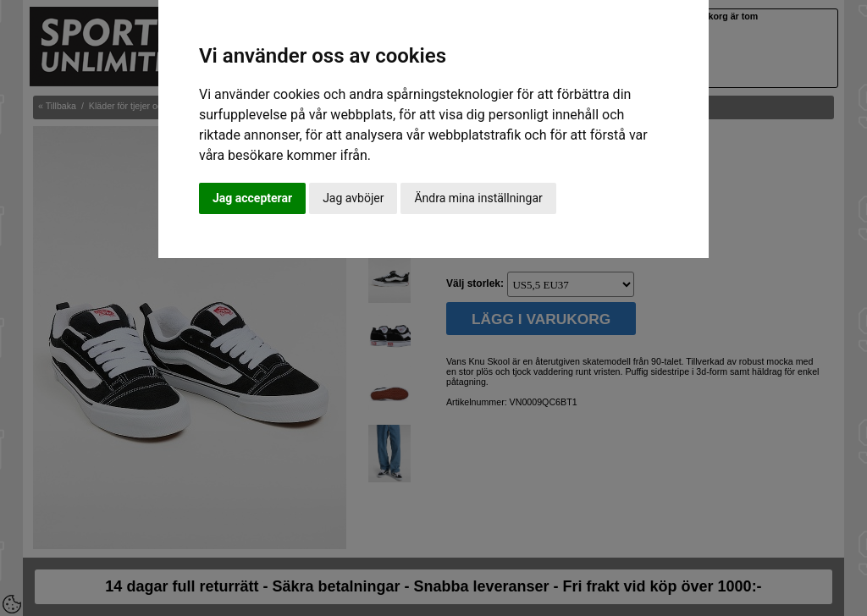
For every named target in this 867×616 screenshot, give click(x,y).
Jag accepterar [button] (252, 198)
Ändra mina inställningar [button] (478, 198)
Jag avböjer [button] (353, 198)
